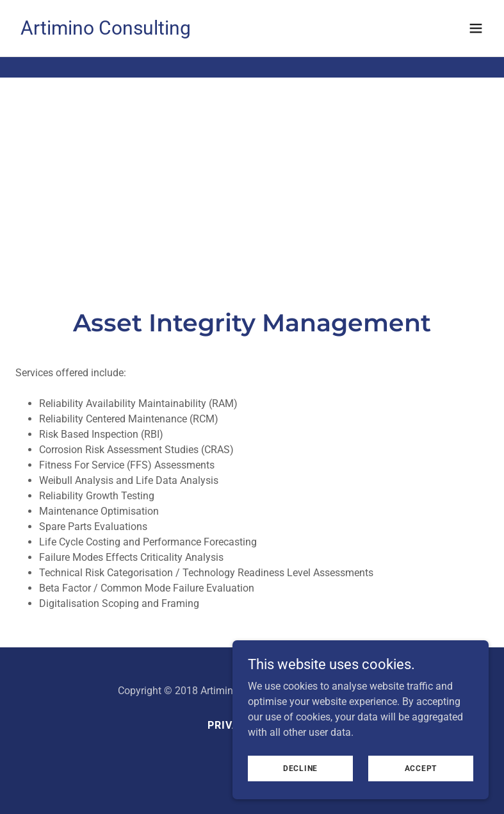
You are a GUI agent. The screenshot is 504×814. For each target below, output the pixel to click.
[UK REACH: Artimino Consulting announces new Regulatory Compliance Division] (252, 10)
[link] (106, 52)
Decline (300, 768)
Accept (421, 768)
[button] (476, 49)
